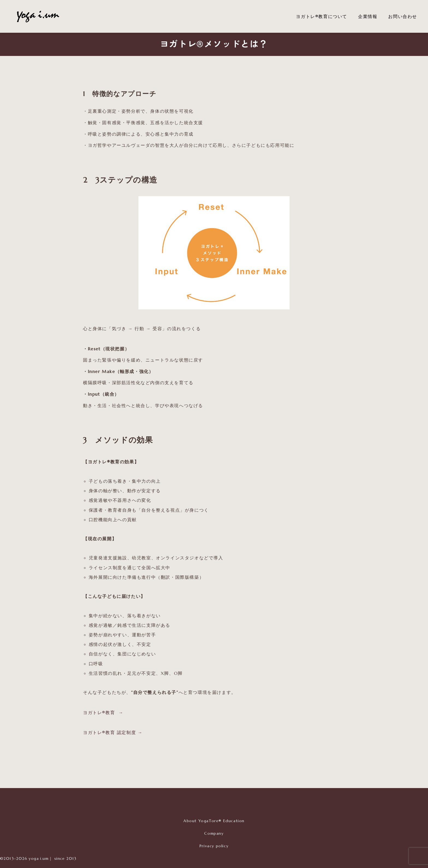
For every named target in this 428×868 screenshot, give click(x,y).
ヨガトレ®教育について (322, 16)
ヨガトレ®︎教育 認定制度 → (113, 732)
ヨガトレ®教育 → (103, 712)
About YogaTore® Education (214, 821)
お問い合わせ (403, 16)
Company (214, 833)
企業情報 (368, 16)
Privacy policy (214, 846)
